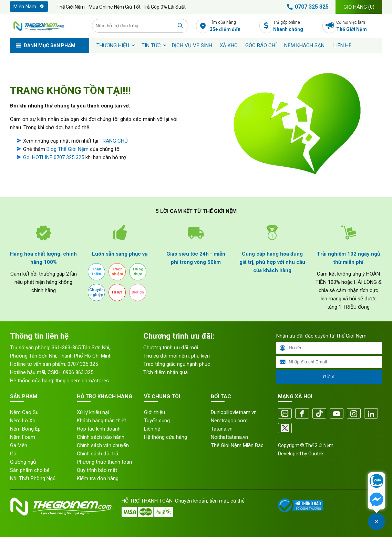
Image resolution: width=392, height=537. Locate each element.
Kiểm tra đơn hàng (98, 478)
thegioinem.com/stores (82, 381)
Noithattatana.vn (229, 437)
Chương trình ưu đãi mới (171, 348)
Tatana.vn (222, 429)
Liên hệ (343, 45)
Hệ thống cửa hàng (166, 437)
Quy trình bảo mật (97, 470)
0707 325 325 (307, 7)
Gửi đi (329, 377)
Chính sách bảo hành (101, 437)
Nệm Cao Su (24, 412)
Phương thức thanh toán (104, 462)
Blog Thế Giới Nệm (68, 149)
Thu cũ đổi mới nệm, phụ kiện (177, 356)
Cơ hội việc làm (359, 26)
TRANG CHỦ (114, 141)
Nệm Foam (23, 437)
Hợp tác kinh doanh (99, 429)
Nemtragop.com (229, 421)
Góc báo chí (261, 45)
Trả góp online (296, 26)
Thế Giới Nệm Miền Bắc (237, 445)
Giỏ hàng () (359, 7)
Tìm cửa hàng (233, 26)
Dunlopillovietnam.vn (234, 412)
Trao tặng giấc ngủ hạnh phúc (177, 364)
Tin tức (151, 45)
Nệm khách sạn (304, 45)
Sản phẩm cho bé (30, 470)
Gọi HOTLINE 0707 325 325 (54, 157)
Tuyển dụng (157, 421)
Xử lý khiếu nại (93, 412)
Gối (14, 454)
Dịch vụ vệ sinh (192, 45)
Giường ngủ (23, 462)
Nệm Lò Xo (23, 421)
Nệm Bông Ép (25, 429)
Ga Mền (19, 445)
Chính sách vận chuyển (103, 445)
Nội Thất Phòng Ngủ (33, 478)
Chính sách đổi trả (97, 454)
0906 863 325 (78, 372)
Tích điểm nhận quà (166, 372)
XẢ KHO (229, 45)
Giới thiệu (154, 412)
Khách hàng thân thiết (101, 421)
